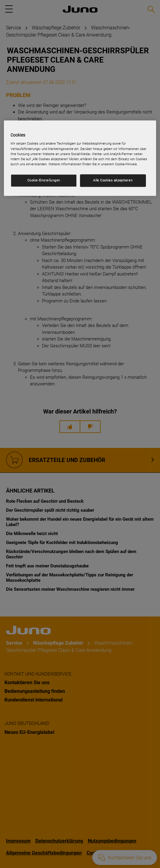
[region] (80, 158)
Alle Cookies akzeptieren (113, 180)
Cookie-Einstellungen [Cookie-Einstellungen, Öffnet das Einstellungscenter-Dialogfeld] (44, 180)
